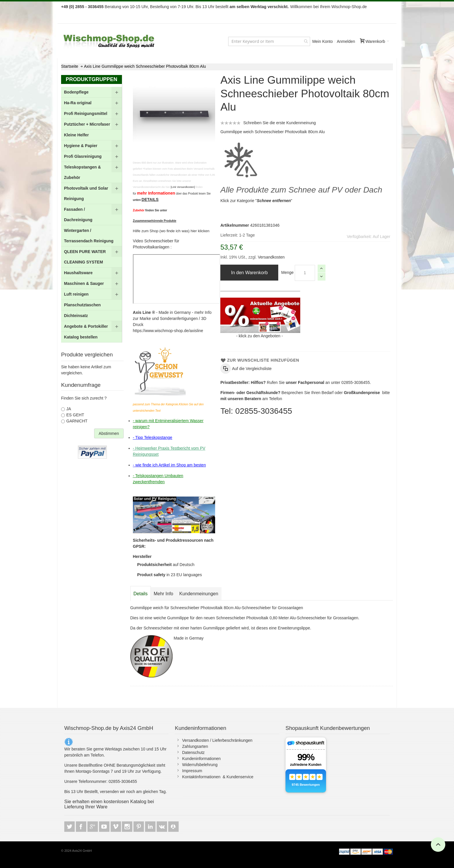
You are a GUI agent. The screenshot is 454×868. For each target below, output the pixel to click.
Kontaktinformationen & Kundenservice (218, 777)
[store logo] (109, 41)
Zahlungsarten (195, 746)
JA (69, 409)
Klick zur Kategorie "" (256, 201)
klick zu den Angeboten (259, 336)
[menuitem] (91, 92)
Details (141, 594)
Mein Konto (322, 41)
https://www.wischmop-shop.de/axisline (168, 331)
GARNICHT (77, 421)
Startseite (70, 66)
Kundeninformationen (201, 759)
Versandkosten (271, 257)
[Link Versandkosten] (183, 187)
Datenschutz (193, 752)
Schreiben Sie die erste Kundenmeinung (280, 123)
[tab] (141, 594)
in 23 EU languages (170, 575)
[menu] (91, 215)
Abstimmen (109, 433)
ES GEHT (75, 415)
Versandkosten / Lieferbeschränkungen (217, 740)
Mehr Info (164, 594)
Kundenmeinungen (199, 594)
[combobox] (269, 41)
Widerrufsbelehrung (200, 765)
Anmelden (346, 41)
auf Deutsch (166, 565)
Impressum (192, 771)
